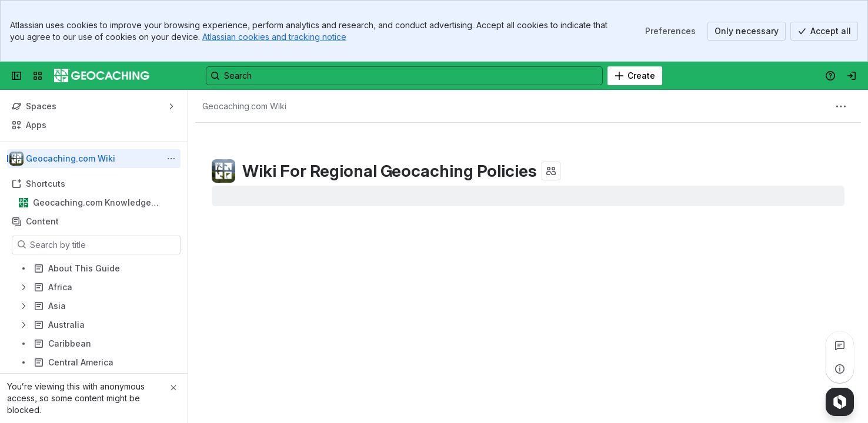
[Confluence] (102, 76)
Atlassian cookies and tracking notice (274, 37)
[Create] (635, 76)
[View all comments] (840, 345)
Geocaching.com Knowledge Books (92, 203)
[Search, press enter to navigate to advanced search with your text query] (404, 76)
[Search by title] (103, 245)
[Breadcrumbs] (244, 106)
